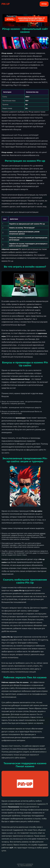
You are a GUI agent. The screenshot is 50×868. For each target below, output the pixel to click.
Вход (44, 4)
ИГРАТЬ (10, 19)
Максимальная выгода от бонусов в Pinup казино (32, 19)
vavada (10, 73)
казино (43, 533)
